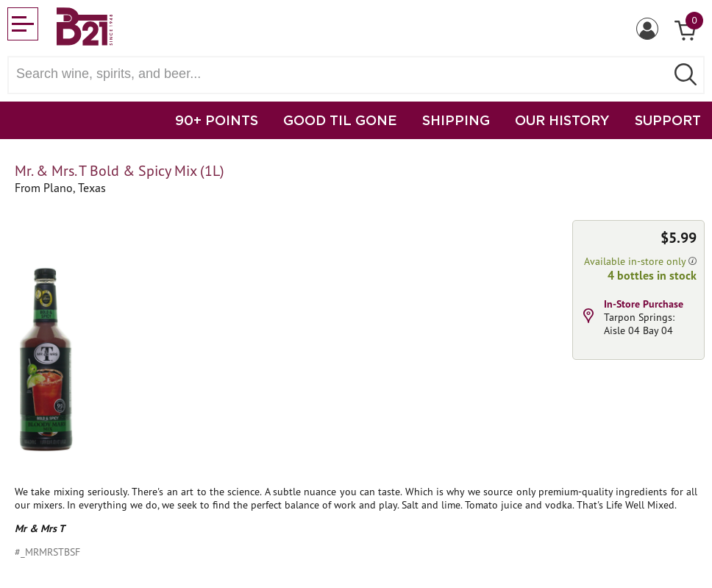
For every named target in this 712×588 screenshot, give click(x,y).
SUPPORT (668, 120)
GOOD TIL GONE (340, 120)
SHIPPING (456, 120)
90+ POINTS (217, 120)
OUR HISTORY (562, 120)
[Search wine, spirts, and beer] (341, 74)
